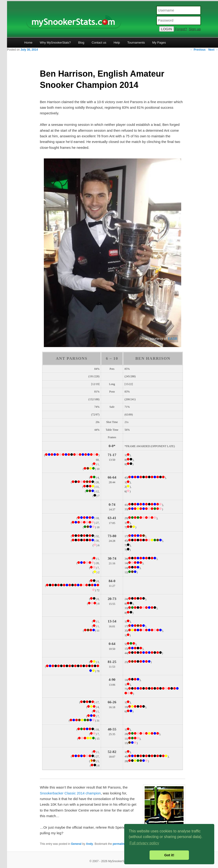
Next (213, 50)
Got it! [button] (169, 855)
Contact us (99, 43)
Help (117, 43)
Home (28, 43)
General (76, 844)
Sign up (195, 29)
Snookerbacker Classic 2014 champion (70, 793)
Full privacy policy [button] (144, 843)
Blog (81, 43)
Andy (90, 844)
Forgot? (181, 29)
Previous (198, 50)
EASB (173, 339)
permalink (119, 844)
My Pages (159, 43)
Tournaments (136, 43)
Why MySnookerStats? (55, 43)
